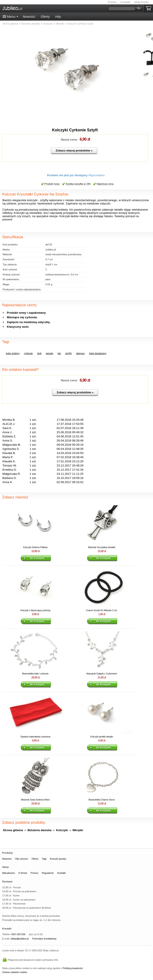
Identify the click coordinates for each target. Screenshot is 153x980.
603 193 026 (18, 934)
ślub (39, 353)
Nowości (29, 17)
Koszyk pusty (149, 8)
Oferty (45, 17)
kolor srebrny (13, 353)
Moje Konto (141, 2)
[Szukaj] (122, 8)
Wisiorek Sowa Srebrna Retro (35, 800)
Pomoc (112, 2)
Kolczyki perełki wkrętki (102, 737)
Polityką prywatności (73, 968)
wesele (49, 353)
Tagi (44, 859)
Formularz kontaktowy (44, 939)
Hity (58, 17)
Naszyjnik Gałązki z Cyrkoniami (102, 674)
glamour (80, 353)
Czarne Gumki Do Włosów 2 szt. (102, 610)
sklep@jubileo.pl (20, 939)
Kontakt (125, 2)
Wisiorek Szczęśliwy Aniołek (102, 547)
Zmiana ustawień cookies (15, 972)
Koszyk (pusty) (58, 859)
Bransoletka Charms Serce (102, 800)
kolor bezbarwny (98, 353)
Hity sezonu (22, 859)
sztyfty (68, 353)
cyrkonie (28, 353)
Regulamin (48, 873)
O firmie (23, 873)
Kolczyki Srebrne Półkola (35, 547)
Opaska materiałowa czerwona (35, 737)
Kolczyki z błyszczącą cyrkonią (35, 610)
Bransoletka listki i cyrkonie (35, 674)
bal (59, 353)
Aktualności (9, 873)
